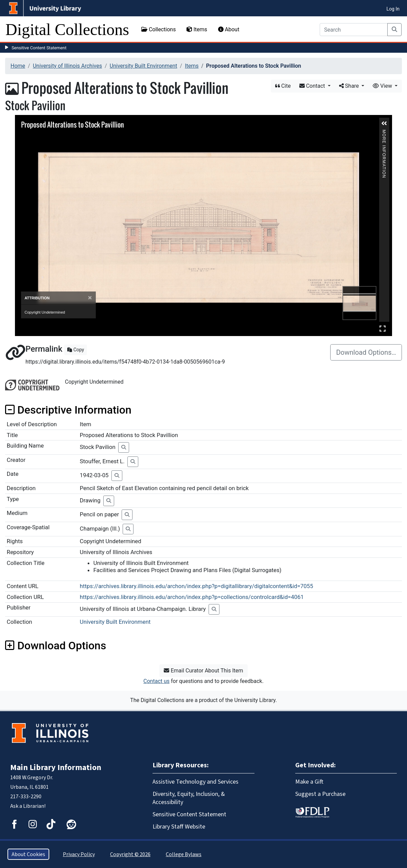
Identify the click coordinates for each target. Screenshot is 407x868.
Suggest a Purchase (320, 794)
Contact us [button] (156, 681)
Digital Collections (67, 29)
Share (350, 86)
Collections (159, 29)
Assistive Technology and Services (196, 782)
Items (197, 29)
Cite (283, 86)
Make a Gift (309, 782)
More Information (384, 132)
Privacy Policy (79, 854)
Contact (313, 86)
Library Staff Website (179, 827)
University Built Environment (144, 66)
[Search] (354, 30)
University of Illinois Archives (68, 66)
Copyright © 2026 (130, 854)
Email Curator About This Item (203, 671)
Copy (76, 350)
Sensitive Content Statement (39, 48)
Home (18, 66)
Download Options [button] (56, 646)
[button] (384, 123)
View (383, 86)
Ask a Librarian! (28, 806)
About (229, 29)
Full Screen (383, 328)
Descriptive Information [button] (68, 410)
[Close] (90, 298)
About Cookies (28, 854)
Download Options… (366, 352)
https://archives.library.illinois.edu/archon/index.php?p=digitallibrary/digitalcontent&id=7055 (197, 586)
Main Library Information (56, 767)
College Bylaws (184, 854)
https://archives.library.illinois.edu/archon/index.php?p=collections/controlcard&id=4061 (192, 597)
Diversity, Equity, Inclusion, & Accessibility (189, 798)
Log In (393, 9)
